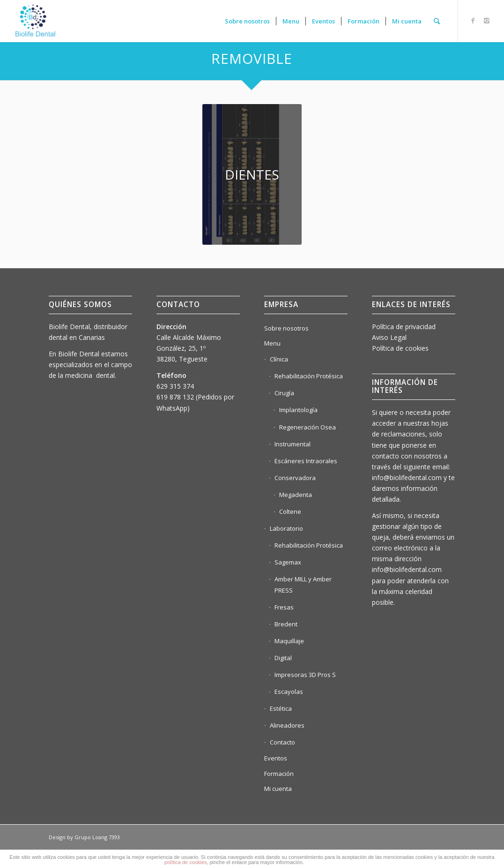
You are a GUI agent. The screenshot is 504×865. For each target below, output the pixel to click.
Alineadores (287, 725)
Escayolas (289, 692)
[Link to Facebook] (473, 21)
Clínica (279, 359)
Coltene (290, 511)
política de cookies (186, 862)
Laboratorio (286, 528)
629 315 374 (175, 386)
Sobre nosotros (286, 328)
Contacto (282, 742)
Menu (272, 343)
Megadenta (296, 495)
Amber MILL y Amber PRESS (303, 584)
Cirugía (284, 393)
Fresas (284, 607)
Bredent (286, 624)
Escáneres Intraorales (306, 461)
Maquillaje (289, 641)
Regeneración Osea (308, 427)
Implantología (298, 410)
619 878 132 (175, 397)
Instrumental (293, 444)
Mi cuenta (278, 789)
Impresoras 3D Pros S (305, 675)
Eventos (276, 758)
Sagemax (288, 562)
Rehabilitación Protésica (309, 376)
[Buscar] (437, 21)
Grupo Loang (91, 837)
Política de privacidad (404, 327)
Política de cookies (400, 348)
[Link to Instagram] (487, 21)
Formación (279, 774)
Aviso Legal (389, 337)
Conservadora (295, 478)
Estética (281, 708)
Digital (283, 658)
